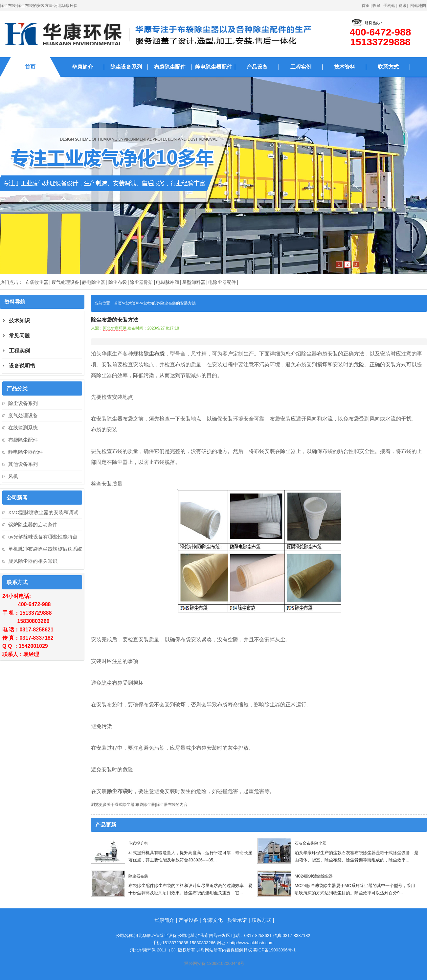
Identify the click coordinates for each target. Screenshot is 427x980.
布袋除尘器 (145, 805)
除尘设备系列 (126, 67)
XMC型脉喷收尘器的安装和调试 (43, 512)
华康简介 (82, 67)
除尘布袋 (118, 282)
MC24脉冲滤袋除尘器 (314, 876)
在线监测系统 (23, 428)
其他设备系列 (23, 464)
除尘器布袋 (166, 805)
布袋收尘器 (37, 282)
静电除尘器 (94, 282)
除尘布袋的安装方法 (178, 303)
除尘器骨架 (141, 282)
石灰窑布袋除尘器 (310, 843)
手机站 (389, 6)
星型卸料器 (194, 282)
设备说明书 (22, 366)
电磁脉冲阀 (168, 282)
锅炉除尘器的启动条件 (33, 524)
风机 (13, 476)
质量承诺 (237, 920)
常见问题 (19, 336)
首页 (366, 6)
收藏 (376, 6)
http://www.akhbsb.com (252, 943)
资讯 (402, 6)
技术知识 (150, 303)
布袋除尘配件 (170, 67)
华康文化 (213, 920)
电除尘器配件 (222, 282)
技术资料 (345, 67)
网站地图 (418, 6)
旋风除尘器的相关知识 (33, 561)
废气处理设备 (65, 282)
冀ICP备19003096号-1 (274, 950)
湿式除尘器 (124, 805)
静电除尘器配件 (213, 67)
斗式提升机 (138, 843)
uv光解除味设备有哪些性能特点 (43, 537)
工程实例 (301, 67)
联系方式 (388, 67)
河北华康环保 (115, 328)
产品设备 (257, 67)
